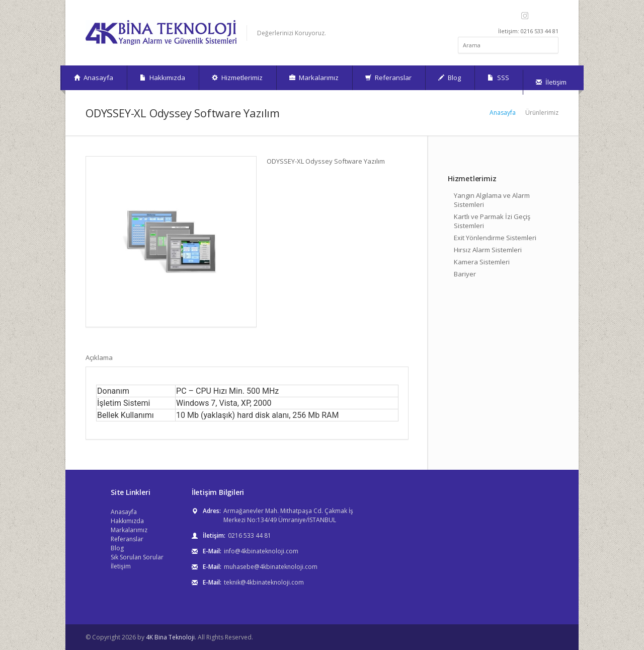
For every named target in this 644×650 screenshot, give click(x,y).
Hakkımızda (163, 78)
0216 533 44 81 (250, 535)
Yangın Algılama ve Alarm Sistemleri (492, 200)
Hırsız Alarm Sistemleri (488, 250)
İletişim (551, 82)
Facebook (513, 16)
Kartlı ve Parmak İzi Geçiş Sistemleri (492, 221)
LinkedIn (552, 16)
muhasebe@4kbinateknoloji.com (271, 567)
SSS (498, 78)
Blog (450, 78)
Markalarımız (314, 78)
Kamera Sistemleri (482, 262)
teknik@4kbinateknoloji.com (264, 582)
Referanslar (388, 78)
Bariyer (465, 274)
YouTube (538, 16)
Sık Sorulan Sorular (137, 557)
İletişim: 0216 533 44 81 (528, 31)
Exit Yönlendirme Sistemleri (495, 238)
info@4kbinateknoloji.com (261, 551)
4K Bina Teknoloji (170, 637)
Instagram (525, 16)
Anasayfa (94, 78)
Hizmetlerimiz (237, 78)
